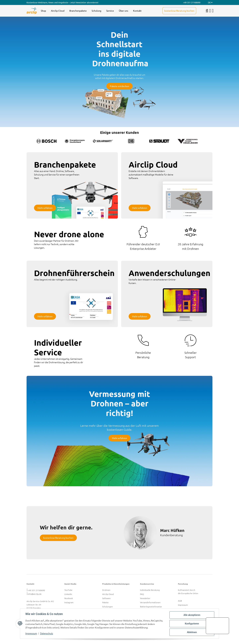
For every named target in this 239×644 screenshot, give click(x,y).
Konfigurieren (192, 624)
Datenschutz (47, 634)
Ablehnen (192, 632)
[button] (210, 11)
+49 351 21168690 (36, 590)
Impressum (31, 634)
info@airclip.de (35, 594)
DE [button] (210, 2)
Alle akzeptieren (192, 615)
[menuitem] (43, 11)
